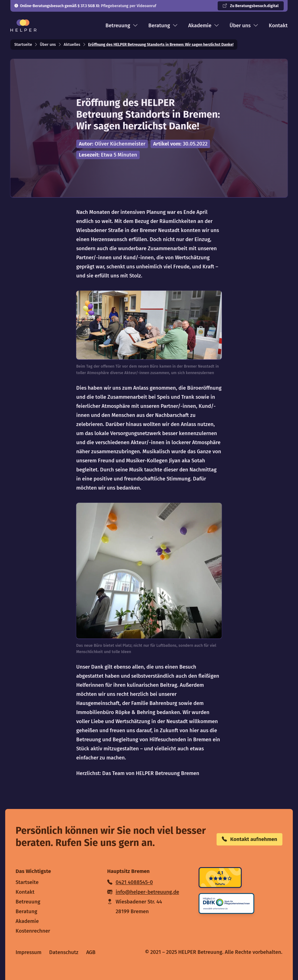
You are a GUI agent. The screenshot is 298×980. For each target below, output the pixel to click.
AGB (91, 952)
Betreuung (122, 26)
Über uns (244, 26)
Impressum (28, 952)
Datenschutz (64, 952)
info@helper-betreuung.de (143, 892)
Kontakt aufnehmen (249, 839)
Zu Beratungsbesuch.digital (251, 6)
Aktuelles (72, 45)
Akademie (204, 26)
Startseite (23, 45)
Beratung (163, 26)
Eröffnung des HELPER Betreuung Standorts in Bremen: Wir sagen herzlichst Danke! (161, 45)
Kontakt (278, 26)
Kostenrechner (33, 931)
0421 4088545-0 (130, 882)
